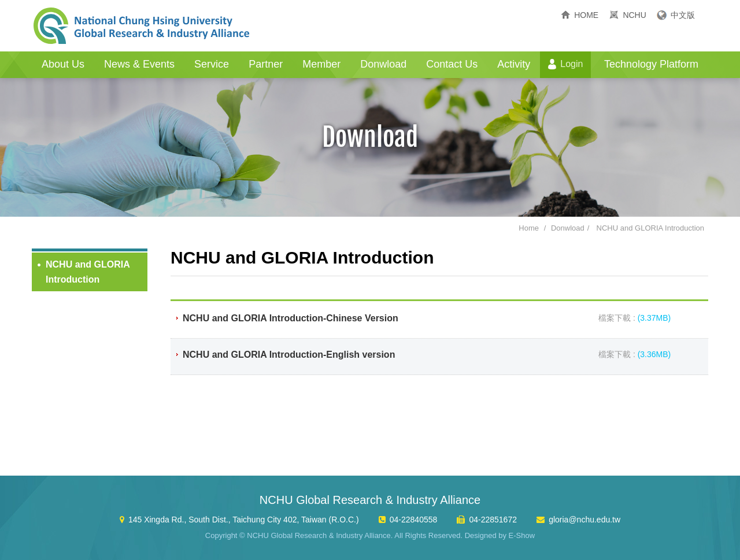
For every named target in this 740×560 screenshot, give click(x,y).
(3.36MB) (654, 354)
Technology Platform (651, 64)
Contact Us (452, 64)
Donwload (383, 64)
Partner (266, 64)
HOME (586, 15)
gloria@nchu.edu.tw (584, 520)
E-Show (522, 535)
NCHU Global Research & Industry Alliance (142, 26)
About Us (63, 64)
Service (212, 64)
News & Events (139, 64)
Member (321, 64)
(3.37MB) (654, 318)
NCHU (634, 15)
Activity (514, 64)
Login (571, 64)
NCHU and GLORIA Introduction (650, 228)
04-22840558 (414, 520)
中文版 (683, 15)
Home (529, 228)
